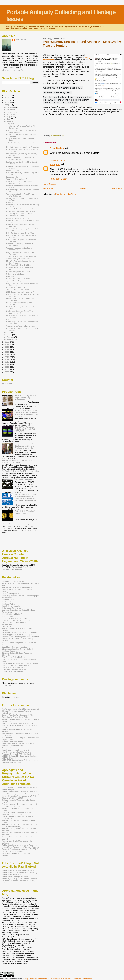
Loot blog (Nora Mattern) (12, 614)
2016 (7, 352)
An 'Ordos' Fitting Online (25, 480)
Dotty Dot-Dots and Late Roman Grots (20, 233)
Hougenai (55, 164)
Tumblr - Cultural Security (12, 671)
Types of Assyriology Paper (16, 281)
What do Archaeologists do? (17, 179)
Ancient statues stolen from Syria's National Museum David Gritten (20, 461)
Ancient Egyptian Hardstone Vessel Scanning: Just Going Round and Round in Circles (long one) (27, 413)
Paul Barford (21, 40)
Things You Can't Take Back (13, 667)
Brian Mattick (57, 148)
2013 (7, 360)
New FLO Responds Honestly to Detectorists (23, 147)
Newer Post (48, 188)
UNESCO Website (10, 758)
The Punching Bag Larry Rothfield (16, 665)
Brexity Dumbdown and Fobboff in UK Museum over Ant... (20, 159)
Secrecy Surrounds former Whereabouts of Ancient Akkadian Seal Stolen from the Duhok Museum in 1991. (26, 497)
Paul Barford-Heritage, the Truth (15, 877)
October (10, 112)
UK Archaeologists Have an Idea (18, 272)
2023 (7, 100)
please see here (9, 685)
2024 (7, 98)
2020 (7, 342)
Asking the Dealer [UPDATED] (17, 218)
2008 (7, 372)
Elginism (5, 585)
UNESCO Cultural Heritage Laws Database (20, 756)
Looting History (8, 616)
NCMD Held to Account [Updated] (19, 278)
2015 (7, 354)
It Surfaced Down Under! (12, 608)
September (11, 115)
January (10, 339)
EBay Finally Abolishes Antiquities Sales (21, 209)
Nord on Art (7, 626)
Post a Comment (49, 184)
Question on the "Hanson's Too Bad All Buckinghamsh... (20, 127)
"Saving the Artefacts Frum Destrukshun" (21, 256)
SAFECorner (7, 645)
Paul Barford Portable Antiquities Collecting (20, 873)
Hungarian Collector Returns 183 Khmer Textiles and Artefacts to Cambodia (26, 446)
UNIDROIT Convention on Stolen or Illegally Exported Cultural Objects (20, 761)
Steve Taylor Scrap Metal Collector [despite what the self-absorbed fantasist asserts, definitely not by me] (20, 881)
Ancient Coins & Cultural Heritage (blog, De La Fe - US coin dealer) (20, 825)
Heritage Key (7, 602)
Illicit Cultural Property (11, 606)
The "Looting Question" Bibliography (17, 752)
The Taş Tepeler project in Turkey (16, 524)
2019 (7, 344)
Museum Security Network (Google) (17, 620)
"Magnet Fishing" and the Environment (20, 326)
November (11, 110)
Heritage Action (8, 600)
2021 (7, 105)
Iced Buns (10, 319)
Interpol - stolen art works (12, 742)
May (9, 124)
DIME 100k (10, 276)
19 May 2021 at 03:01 (59, 179)
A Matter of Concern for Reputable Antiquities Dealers (19, 182)
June (9, 121)
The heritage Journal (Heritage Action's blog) (20, 663)
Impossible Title (12, 177)
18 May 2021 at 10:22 (59, 160)
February (11, 337)
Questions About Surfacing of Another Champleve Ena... (20, 299)
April (9, 332)
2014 (7, 357)
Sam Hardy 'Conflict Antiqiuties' (15, 647)
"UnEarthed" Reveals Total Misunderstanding (20, 471)
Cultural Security (9, 721)
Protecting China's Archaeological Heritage (19, 632)
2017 (7, 349)
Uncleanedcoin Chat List (12, 814)
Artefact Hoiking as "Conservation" (19, 259)
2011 (7, 364)
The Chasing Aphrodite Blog (13, 657)
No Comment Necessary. (15, 216)
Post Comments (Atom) (66, 194)
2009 (7, 369)
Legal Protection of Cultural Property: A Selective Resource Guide (18, 745)
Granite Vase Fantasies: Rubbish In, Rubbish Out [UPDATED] (25, 429)
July (9, 119)
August (10, 117)
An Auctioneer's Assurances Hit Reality (21, 211)
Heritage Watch (8, 604)
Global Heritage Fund (11, 594)
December (11, 107)
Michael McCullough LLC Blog (14, 618)
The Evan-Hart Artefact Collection (19, 290)
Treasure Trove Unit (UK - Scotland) (17, 754)
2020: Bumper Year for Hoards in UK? (20, 292)
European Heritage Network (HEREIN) (18, 723)
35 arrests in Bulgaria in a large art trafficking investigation (25, 398)
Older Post (117, 188)
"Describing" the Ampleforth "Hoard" (19, 214)
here (18, 697)
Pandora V (10, 202)
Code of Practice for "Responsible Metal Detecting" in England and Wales (18, 716)
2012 (7, 362)
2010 (7, 367)
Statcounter (7, 384)
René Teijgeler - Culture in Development (18, 635)
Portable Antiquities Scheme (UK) (16, 750)
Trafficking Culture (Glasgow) (14, 669)
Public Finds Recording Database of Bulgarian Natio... (20, 245)
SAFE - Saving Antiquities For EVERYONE (20, 643)
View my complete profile (13, 70)
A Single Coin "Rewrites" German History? (25, 512)
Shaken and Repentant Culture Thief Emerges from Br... (20, 312)
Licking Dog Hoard (13, 170)
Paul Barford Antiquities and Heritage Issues (20, 870)
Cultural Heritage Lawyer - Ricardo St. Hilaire (20, 719)
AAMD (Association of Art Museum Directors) (20, 709)
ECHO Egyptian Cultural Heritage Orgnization (21, 583)
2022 (7, 102)
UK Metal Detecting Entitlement (18, 287)
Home (83, 188)
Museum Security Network (13, 748)
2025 (7, 95)
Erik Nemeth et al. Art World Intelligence (18, 587)
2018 (7, 347)
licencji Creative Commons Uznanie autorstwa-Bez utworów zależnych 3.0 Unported (57, 979)
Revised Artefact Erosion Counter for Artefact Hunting (18, 568)
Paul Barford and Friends (12, 875)
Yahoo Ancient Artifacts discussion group (19, 812)
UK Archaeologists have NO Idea (18, 265)
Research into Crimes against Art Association (20, 637)
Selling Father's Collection (16, 274)
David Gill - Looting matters (13, 581)
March (10, 335)
